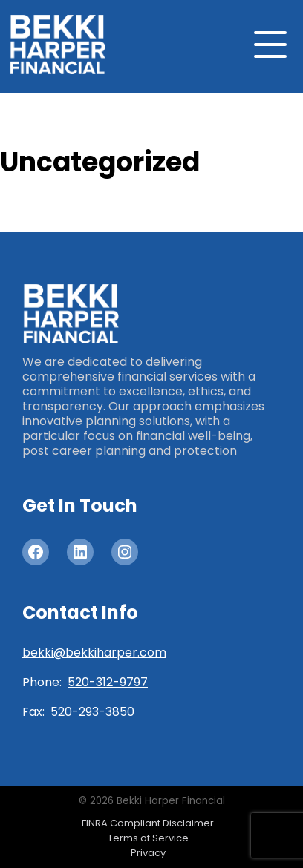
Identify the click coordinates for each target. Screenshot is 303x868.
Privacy (148, 853)
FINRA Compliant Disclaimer (148, 823)
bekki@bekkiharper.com (94, 652)
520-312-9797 (108, 682)
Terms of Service (148, 838)
